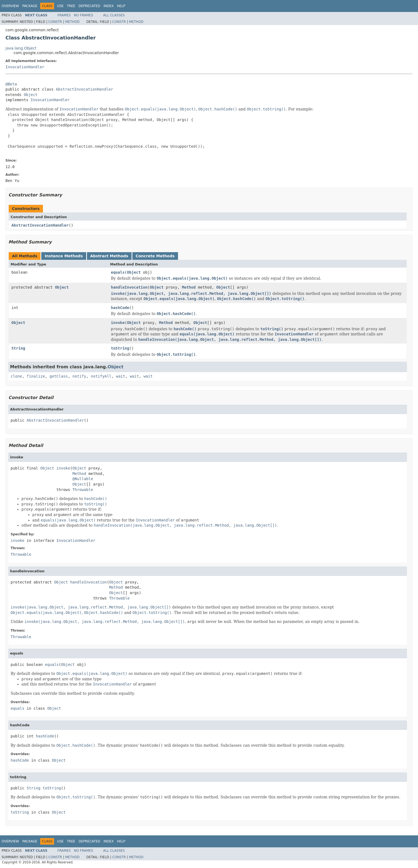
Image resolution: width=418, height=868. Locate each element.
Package (30, 6)
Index (109, 6)
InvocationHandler (25, 67)
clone (16, 376)
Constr (55, 22)
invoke (118, 323)
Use (60, 6)
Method (72, 22)
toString (120, 348)
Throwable (83, 490)
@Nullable (83, 479)
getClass (59, 376)
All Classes (114, 15)
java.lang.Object (21, 48)
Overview (10, 6)
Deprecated (89, 6)
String (18, 348)
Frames (64, 15)
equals (118, 272)
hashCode (120, 308)
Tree (71, 6)
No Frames (84, 15)
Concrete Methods (155, 256)
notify (79, 376)
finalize (36, 376)
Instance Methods (64, 256)
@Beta (11, 84)
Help (121, 6)
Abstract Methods (109, 256)
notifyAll (101, 376)
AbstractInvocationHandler (84, 89)
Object (31, 95)
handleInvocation (129, 287)
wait (121, 376)
